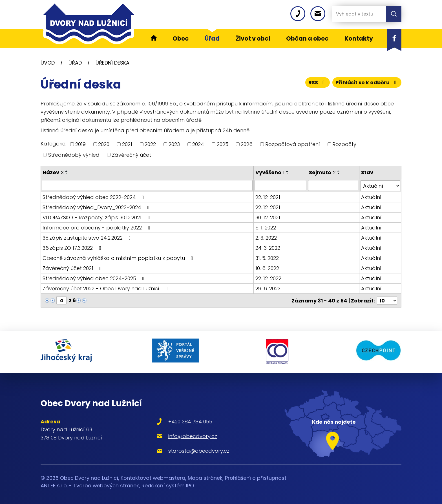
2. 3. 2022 (266, 237)
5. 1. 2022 (266, 227)
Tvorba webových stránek (106, 484)
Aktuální (372, 197)
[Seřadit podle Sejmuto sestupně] (339, 173)
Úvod (48, 63)
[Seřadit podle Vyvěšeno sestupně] (288, 173)
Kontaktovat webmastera (153, 477)
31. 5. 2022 (267, 258)
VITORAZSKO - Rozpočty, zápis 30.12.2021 (97, 217)
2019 (80, 144)
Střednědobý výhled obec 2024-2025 (95, 278)
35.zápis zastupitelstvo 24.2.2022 (88, 237)
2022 (150, 144)
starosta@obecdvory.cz (197, 449)
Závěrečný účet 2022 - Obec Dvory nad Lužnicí (106, 288)
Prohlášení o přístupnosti (256, 477)
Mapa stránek (205, 477)
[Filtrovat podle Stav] (380, 185)
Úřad (75, 63)
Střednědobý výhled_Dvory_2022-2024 (97, 207)
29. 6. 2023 (268, 288)
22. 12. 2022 (268, 278)
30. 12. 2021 (268, 217)
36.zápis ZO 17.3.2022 (73, 248)
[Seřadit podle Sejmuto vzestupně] (339, 171)
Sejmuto (322, 172)
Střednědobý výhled (74, 155)
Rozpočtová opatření (293, 144)
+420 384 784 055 (188, 420)
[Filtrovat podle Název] (147, 185)
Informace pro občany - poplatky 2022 (97, 227)
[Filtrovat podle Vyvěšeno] (280, 185)
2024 (198, 144)
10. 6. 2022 (267, 268)
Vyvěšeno (270, 172)
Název (53, 172)
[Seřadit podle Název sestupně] (67, 173)
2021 (127, 144)
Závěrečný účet (132, 155)
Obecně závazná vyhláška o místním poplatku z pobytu (119, 258)
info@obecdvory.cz (190, 435)
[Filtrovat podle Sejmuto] (333, 185)
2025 (223, 144)
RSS (318, 82)
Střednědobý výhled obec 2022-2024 (94, 197)
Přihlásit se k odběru (367, 82)
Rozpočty (344, 144)
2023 (174, 144)
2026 (247, 144)
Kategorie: (53, 144)
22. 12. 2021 (268, 197)
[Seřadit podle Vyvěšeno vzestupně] (288, 171)
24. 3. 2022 (268, 248)
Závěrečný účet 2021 (73, 268)
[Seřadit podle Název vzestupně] (67, 171)
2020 (104, 144)
